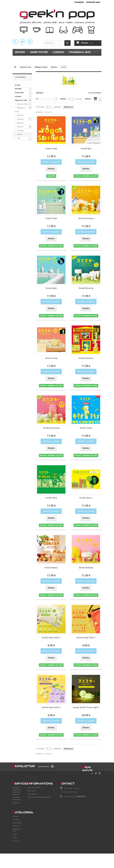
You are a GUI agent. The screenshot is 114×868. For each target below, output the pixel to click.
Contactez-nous (93, 2)
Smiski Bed (86, 149)
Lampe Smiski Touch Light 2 (86, 707)
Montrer (63, 99)
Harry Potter (39, 52)
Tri (37, 99)
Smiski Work (51, 498)
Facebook (15, 42)
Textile (20, 58)
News (17, 142)
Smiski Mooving (86, 288)
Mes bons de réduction (36, 800)
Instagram (30, 42)
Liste (100, 99)
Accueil (18, 85)
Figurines (20, 119)
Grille (95, 99)
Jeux (18, 138)
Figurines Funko (22, 104)
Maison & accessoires (43, 58)
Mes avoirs (32, 791)
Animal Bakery (51, 568)
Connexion (79, 2)
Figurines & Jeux (80, 52)
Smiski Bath (51, 288)
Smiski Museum (86, 358)
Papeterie (69, 58)
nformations (40, 783)
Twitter (22, 42)
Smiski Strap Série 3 (51, 707)
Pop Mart (20, 131)
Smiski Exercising (51, 428)
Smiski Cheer (86, 428)
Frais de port (17, 808)
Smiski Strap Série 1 (51, 638)
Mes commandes (34, 788)
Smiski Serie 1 (86, 498)
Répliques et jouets (20, 110)
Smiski (19, 134)
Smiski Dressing (86, 218)
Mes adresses (33, 794)
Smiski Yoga (51, 149)
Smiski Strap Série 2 (86, 638)
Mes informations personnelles (39, 797)
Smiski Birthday (86, 568)
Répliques (20, 123)
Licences (58, 52)
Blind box (20, 127)
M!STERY (20, 52)
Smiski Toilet (51, 218)
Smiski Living (51, 358)
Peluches (20, 115)
